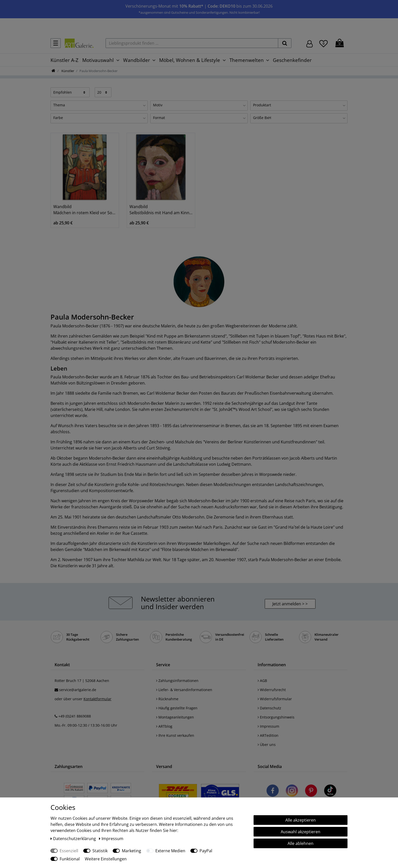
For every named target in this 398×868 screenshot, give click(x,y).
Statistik (100, 851)
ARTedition (268, 735)
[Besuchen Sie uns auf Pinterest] (311, 791)
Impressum (268, 726)
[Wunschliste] (324, 43)
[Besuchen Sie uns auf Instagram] (292, 791)
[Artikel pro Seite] (103, 92)
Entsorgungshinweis (276, 717)
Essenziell (69, 851)
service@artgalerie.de (78, 690)
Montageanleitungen (175, 717)
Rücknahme (167, 699)
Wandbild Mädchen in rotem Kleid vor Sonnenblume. (85, 210)
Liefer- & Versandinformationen (184, 690)
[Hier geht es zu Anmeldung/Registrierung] (310, 43)
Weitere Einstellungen (106, 859)
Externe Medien (170, 851)
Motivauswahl (98, 60)
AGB (262, 681)
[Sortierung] (70, 92)
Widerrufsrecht (272, 690)
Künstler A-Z (64, 60)
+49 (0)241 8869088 (75, 716)
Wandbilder (137, 60)
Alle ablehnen (301, 843)
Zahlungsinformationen (177, 681)
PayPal (206, 851)
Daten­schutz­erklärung (74, 839)
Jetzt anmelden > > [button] (290, 604)
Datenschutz (269, 708)
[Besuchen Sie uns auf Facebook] (273, 791)
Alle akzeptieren (301, 820)
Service (163, 665)
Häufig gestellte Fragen (177, 708)
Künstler (67, 71)
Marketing (131, 851)
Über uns (267, 745)
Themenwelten (247, 60)
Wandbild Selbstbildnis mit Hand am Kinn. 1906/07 (161, 210)
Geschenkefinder (292, 60)
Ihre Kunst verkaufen (175, 735)
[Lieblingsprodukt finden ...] (192, 43)
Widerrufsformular (275, 699)
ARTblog (164, 726)
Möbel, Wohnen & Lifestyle (190, 60)
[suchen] (285, 43)
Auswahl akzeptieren (301, 832)
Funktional (70, 859)
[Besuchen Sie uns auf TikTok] (330, 791)
